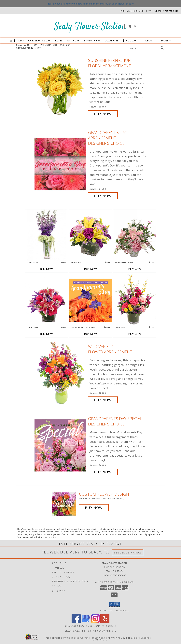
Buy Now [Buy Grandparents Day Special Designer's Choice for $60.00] (103, 472)
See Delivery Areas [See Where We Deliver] (128, 553)
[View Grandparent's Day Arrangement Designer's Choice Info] (61, 164)
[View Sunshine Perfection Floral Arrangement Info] (61, 87)
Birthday (73, 41)
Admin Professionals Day (34, 41)
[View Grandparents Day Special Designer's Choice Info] (61, 445)
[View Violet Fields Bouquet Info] (46, 235)
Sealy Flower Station (90, 27)
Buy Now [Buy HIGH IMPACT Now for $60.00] (90, 269)
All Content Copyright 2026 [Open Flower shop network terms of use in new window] (63, 638)
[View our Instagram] (95, 622)
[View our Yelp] (105, 622)
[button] (132, 26)
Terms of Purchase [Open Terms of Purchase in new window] (139, 638)
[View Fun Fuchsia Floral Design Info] (135, 300)
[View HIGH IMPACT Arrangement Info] (90, 235)
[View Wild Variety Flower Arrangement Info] (61, 373)
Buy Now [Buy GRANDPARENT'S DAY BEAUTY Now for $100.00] (90, 334)
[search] (162, 48)
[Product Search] (144, 48)
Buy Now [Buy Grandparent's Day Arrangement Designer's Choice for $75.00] (103, 196)
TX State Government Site (102, 631)
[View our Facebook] (76, 622)
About (151, 41)
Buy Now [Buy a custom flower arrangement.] (94, 508)
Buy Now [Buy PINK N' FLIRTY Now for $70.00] (46, 334)
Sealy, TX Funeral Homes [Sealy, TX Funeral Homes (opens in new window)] (79, 626)
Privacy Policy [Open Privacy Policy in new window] (117, 638)
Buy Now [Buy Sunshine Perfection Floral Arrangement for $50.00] (103, 114)
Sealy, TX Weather (75, 631)
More (166, 41)
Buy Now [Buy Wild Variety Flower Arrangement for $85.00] (103, 400)
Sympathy (92, 41)
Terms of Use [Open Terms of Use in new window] (99, 640)
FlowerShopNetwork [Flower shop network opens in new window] (93, 638)
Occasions (113, 41)
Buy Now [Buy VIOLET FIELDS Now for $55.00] (46, 269)
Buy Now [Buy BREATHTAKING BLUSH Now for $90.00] (135, 269)
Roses (59, 41)
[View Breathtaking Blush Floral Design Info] (135, 235)
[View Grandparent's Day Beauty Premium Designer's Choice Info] (90, 300)
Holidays (133, 41)
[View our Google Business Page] (86, 622)
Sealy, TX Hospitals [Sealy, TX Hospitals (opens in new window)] (105, 626)
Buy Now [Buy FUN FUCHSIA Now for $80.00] (135, 334)
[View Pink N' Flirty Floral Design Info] (46, 300)
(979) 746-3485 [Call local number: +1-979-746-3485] (170, 11)
